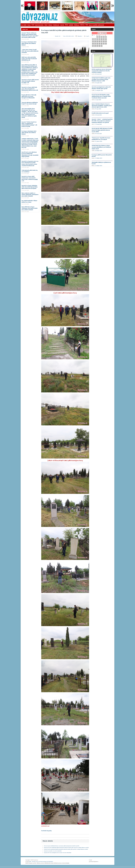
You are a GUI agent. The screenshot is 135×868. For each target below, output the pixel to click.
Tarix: (68, 36)
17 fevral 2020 (98, 124)
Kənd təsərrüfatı (39, 25)
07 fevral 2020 (98, 134)
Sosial (33, 25)
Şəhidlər (71, 25)
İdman (67, 25)
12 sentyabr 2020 (99, 90)
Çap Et (88, 36)
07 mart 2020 (98, 109)
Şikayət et (80, 36)
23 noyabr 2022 (99, 83)
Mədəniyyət (56, 25)
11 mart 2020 (98, 100)
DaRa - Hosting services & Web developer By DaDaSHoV (41, 862)
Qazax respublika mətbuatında (96, 25)
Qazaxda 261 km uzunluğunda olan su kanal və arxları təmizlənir (58, 853)
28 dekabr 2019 (99, 151)
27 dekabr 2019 (99, 158)
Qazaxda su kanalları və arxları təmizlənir (53, 851)
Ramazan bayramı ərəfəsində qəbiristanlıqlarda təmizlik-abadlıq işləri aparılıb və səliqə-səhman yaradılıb (66, 848)
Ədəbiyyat (77, 25)
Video (87, 25)
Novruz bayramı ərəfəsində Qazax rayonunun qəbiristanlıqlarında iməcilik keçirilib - (62, 846)
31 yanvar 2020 (99, 141)
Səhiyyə (50, 25)
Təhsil (46, 25)
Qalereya (82, 25)
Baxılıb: (58, 36)
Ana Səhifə (24, 25)
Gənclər (62, 25)
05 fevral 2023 (98, 74)
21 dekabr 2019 (99, 166)
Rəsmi (29, 25)
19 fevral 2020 (98, 115)
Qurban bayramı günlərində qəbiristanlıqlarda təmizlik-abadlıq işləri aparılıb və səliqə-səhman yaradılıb (66, 849)
